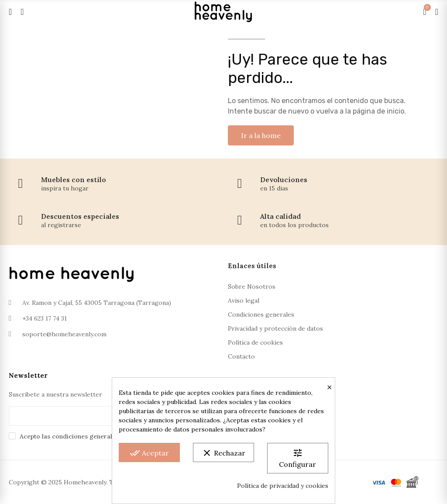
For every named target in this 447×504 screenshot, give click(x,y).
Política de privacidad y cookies (283, 486)
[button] (261, 135)
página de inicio (378, 111)
